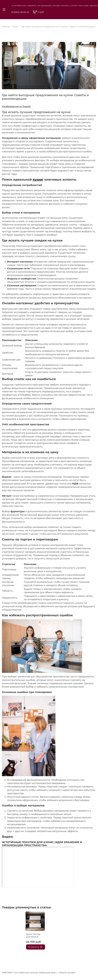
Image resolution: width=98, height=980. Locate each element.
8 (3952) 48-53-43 (20, 12)
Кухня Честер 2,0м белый (12, 935)
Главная (6, 27)
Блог (16, 27)
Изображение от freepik (16, 106)
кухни (38, 179)
